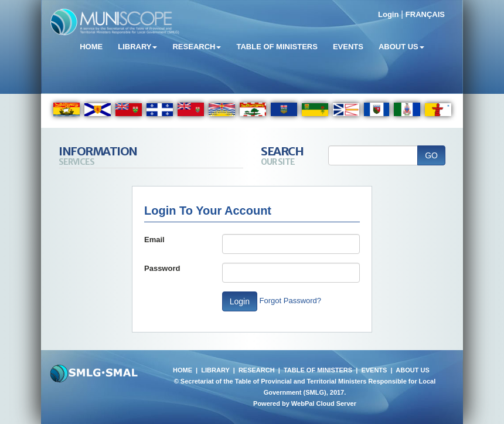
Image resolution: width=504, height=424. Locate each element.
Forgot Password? (291, 301)
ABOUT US (412, 370)
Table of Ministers (277, 47)
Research (197, 47)
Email (154, 240)
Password (162, 268)
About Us (401, 47)
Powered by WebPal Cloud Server (305, 403)
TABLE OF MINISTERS (318, 370)
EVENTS (374, 370)
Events (348, 47)
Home (91, 47)
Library (137, 47)
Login (388, 14)
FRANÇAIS (425, 14)
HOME (183, 370)
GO (431, 155)
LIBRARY (215, 370)
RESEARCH (257, 370)
